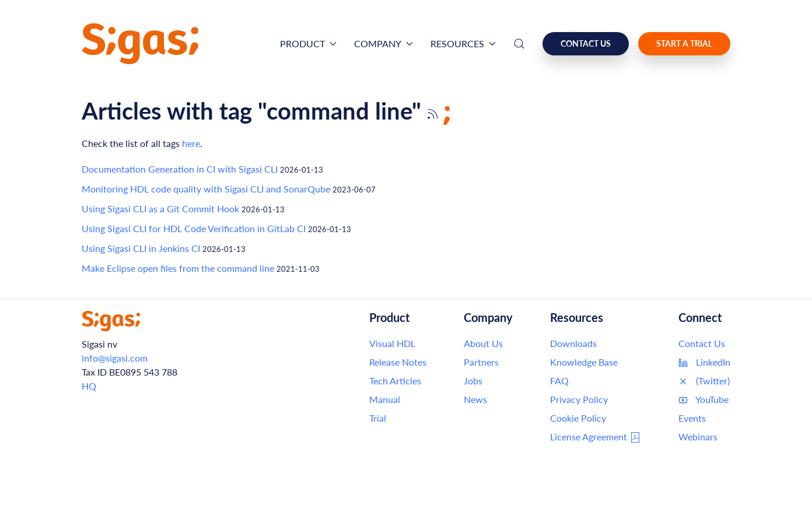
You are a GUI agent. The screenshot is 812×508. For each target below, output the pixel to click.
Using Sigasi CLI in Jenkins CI (141, 248)
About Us (483, 343)
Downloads (573, 343)
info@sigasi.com (115, 358)
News (475, 399)
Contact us (586, 43)
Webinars (698, 437)
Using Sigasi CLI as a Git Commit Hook (160, 209)
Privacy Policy (579, 399)
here (191, 143)
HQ (89, 386)
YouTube (703, 400)
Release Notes (398, 362)
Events (692, 418)
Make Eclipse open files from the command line (178, 268)
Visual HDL (392, 343)
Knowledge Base (584, 362)
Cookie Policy (578, 418)
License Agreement (596, 437)
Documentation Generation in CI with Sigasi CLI (180, 169)
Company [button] (384, 43)
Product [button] (308, 43)
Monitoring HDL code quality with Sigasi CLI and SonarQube (206, 189)
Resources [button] (463, 43)
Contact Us (702, 343)
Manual (385, 399)
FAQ (559, 381)
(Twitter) (704, 381)
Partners (481, 362)
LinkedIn (704, 362)
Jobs (473, 381)
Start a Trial (684, 43)
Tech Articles (395, 381)
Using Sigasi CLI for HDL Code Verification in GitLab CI (194, 228)
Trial (378, 418)
